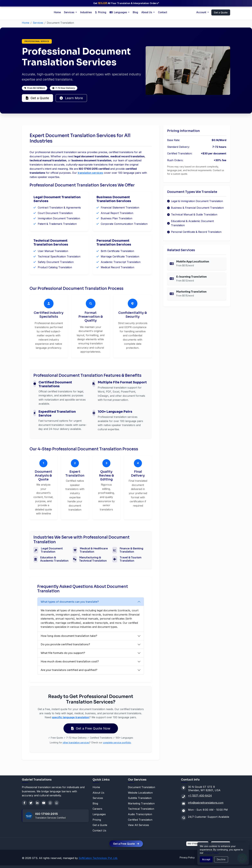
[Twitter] (31, 803)
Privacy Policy (187, 857)
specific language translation (71, 717)
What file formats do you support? (63, 653)
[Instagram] (50, 803)
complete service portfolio (117, 742)
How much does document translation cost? (70, 662)
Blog (135, 12)
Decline (221, 859)
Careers (97, 809)
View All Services (138, 825)
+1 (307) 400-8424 (200, 796)
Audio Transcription (140, 814)
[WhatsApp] (57, 803)
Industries (86, 12)
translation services (90, 173)
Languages (99, 814)
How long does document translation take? (69, 636)
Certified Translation (140, 820)
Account (202, 12)
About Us (147, 12)
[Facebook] (24, 803)
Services (38, 23)
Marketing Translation (141, 803)
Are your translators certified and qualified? (69, 670)
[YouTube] (44, 803)
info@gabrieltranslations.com (206, 803)
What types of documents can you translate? (70, 602)
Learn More (71, 98)
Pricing (101, 12)
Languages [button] (119, 12)
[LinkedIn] (37, 803)
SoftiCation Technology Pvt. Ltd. (98, 858)
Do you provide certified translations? (65, 644)
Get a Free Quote (126, 844)
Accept (206, 859)
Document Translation (142, 787)
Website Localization (140, 793)
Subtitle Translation (140, 798)
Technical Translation (141, 809)
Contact (163, 12)
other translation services (76, 742)
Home (57, 12)
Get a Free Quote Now (91, 728)
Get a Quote (221, 12)
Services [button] (69, 12)
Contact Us (99, 830)
